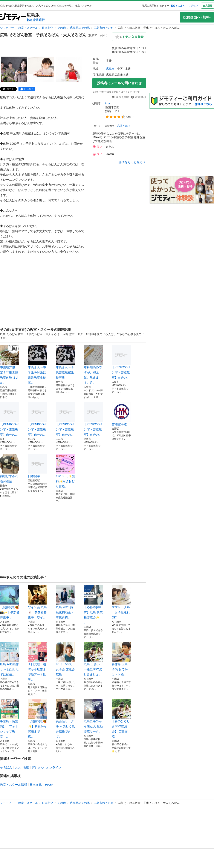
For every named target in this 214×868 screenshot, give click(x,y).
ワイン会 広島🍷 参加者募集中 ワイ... (38, 602)
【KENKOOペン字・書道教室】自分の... (121, 362)
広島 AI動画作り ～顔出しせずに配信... (10, 659)
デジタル (38, 767)
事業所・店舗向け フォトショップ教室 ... (10, 719)
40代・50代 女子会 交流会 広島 (66, 659)
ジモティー (7, 28)
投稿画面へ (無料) (197, 17)
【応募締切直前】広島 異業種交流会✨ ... (93, 605)
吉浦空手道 (121, 414)
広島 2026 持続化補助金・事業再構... (66, 602)
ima (108, 103)
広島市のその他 (103, 28)
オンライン (54, 767)
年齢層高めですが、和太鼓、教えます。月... (93, 365)
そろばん (6, 767)
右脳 (26, 767)
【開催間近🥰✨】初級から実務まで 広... (38, 719)
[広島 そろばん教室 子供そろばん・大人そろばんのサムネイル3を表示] (69, 69)
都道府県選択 (36, 20)
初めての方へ (178, 6)
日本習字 (38, 466)
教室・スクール (28, 28)
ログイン (193, 6)
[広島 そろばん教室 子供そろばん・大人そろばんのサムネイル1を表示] (14, 69)
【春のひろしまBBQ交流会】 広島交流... (121, 719)
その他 (62, 28)
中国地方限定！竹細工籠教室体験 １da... (10, 365)
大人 (18, 767)
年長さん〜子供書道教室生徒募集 (66, 362)
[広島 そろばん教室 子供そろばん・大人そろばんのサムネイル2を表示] (41, 69)
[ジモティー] (13, 17)
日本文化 (47, 28)
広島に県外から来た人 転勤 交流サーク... (93, 716)
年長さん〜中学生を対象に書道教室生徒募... (38, 365)
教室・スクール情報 (14, 785)
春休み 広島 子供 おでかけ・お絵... (121, 659)
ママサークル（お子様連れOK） (121, 602)
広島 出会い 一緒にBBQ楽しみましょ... (93, 659)
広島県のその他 (80, 28)
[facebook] (27, 89)
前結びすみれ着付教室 (10, 469)
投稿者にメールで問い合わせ (119, 83)
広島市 (110, 69)
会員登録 (208, 6)
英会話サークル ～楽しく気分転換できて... (66, 719)
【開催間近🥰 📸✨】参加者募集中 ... (10, 602)
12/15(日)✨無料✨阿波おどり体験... (66, 471)
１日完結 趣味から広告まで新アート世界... (38, 662)
